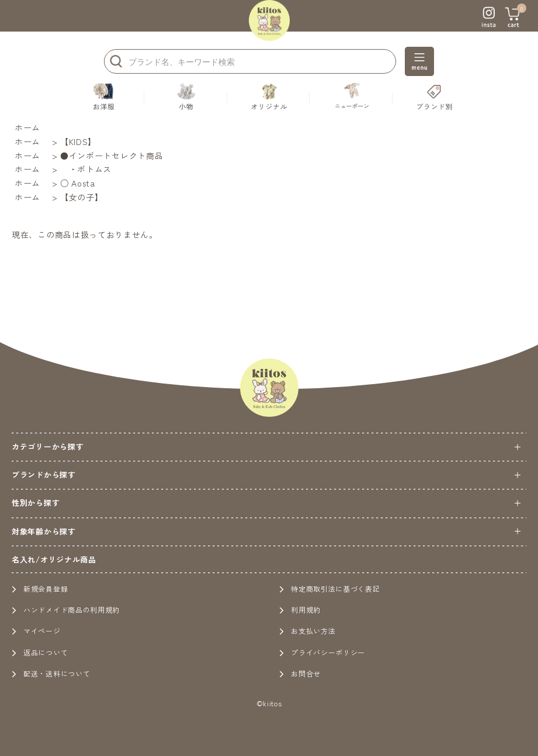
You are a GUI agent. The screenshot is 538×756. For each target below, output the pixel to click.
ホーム (27, 127)
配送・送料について (51, 673)
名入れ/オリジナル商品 (54, 559)
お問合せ (300, 673)
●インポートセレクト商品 (112, 156)
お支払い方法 (307, 631)
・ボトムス (86, 169)
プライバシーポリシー (322, 652)
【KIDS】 (78, 141)
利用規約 (300, 610)
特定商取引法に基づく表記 (329, 588)
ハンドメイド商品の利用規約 (66, 610)
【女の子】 (82, 197)
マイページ (36, 631)
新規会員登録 (40, 588)
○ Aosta (78, 183)
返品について (40, 652)
